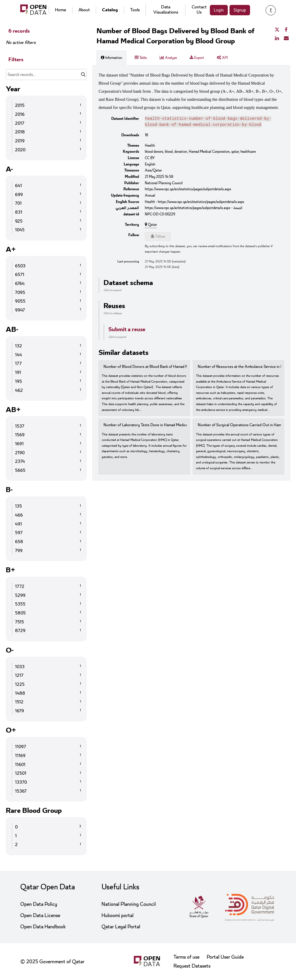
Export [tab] (197, 58)
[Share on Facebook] (286, 30)
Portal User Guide (225, 957)
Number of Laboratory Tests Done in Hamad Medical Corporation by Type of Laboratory (175, 426)
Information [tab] (111, 58)
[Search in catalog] (83, 74)
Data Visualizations (166, 10)
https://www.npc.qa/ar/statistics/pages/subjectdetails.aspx (188, 209)
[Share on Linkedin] (277, 38)
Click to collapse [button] (113, 314)
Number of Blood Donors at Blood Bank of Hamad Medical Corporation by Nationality (173, 368)
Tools (135, 10)
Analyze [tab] (168, 58)
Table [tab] (141, 58)
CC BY (150, 159)
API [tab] (222, 58)
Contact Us (199, 10)
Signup (240, 10)
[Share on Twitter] (277, 30)
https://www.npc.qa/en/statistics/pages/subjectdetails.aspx (188, 190)
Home (61, 10)
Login (219, 10)
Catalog (110, 10)
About (84, 10)
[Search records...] (46, 74)
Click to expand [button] (112, 291)
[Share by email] (286, 38)
